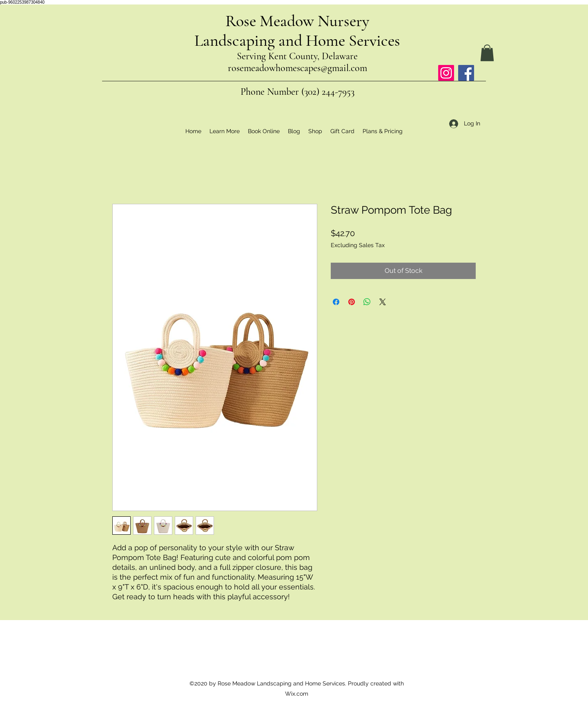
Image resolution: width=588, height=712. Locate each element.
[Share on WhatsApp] (367, 302)
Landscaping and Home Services (297, 40)
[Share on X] (383, 302)
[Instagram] (446, 73)
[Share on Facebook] (336, 302)
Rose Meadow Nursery (297, 21)
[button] (487, 53)
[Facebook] (466, 73)
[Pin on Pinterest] (352, 302)
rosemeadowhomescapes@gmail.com (297, 68)
